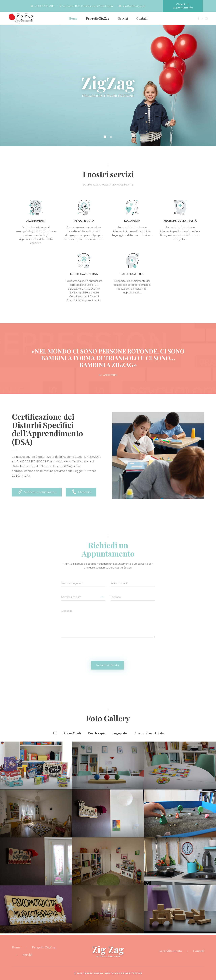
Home (73, 18)
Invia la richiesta (107, 665)
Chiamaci (81, 492)
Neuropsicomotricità (180, 221)
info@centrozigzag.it (134, 6)
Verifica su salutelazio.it (37, 492)
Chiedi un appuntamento (183, 6)
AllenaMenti (36, 221)
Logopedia (132, 221)
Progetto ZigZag (98, 18)
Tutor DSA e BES (132, 274)
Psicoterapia (84, 221)
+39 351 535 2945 (44, 6)
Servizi (123, 18)
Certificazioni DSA (84, 274)
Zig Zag (108, 950)
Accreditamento (170, 951)
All (54, 733)
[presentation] (87, 651)
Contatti (142, 18)
